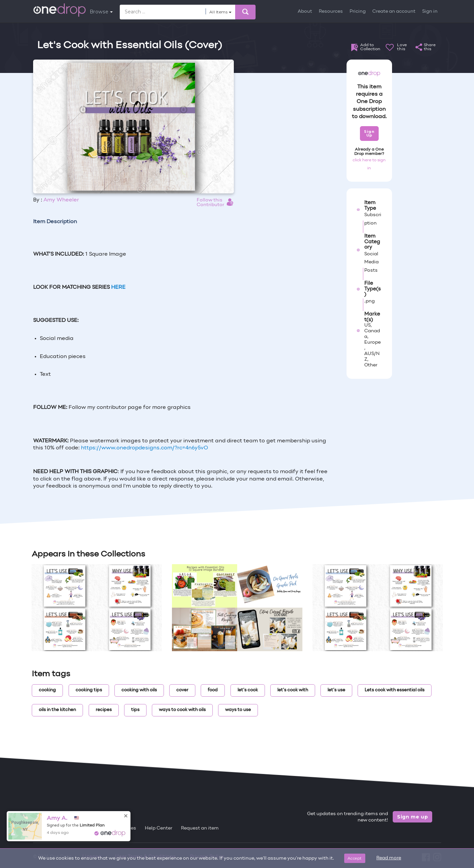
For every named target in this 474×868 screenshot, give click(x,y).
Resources (331, 12)
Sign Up (369, 133)
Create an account (394, 12)
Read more (389, 858)
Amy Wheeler (61, 200)
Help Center (159, 828)
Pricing (358, 12)
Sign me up (413, 817)
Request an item (200, 828)
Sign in (430, 12)
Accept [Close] (355, 858)
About (305, 12)
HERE (118, 287)
